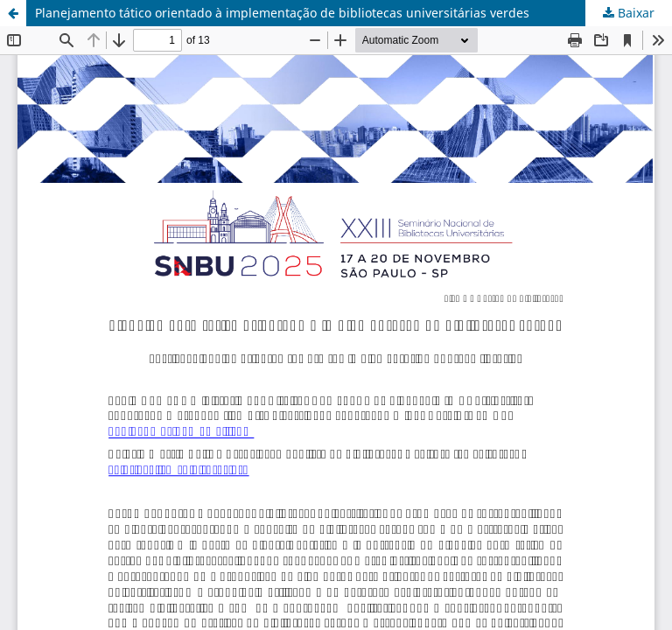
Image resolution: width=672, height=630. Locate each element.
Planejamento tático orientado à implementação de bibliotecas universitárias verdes (282, 13)
